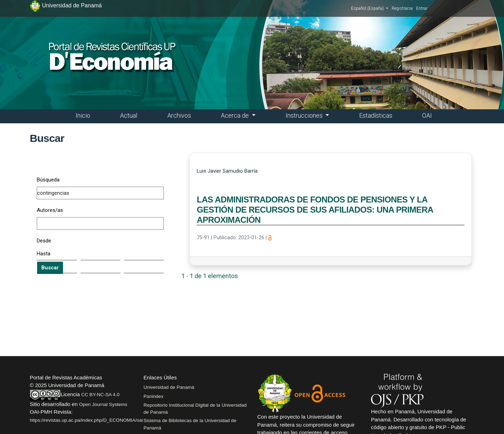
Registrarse (402, 8)
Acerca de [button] (236, 115)
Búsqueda (48, 180)
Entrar (422, 8)
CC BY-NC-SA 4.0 (100, 395)
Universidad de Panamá (169, 387)
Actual (129, 115)
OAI (427, 115)
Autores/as (50, 210)
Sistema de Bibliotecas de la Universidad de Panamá (190, 424)
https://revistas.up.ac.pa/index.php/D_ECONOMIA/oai (86, 420)
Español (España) (370, 8)
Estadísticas (376, 115)
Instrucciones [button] (305, 115)
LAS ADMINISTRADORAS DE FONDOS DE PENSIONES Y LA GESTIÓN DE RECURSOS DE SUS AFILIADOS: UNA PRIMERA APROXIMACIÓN (315, 210)
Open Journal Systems (103, 404)
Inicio (83, 115)
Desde (44, 241)
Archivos (179, 115)
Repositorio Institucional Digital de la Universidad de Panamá (195, 409)
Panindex (153, 396)
